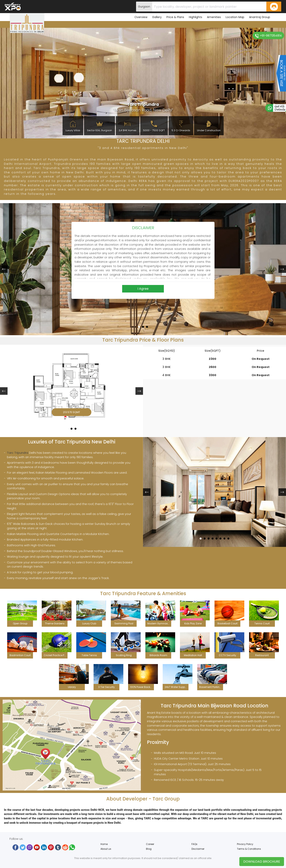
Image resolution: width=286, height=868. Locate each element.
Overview (141, 17)
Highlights (196, 17)
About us (106, 849)
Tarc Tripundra (18, 453)
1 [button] (139, 325)
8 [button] (228, 537)
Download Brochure (262, 862)
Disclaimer (198, 849)
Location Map (235, 17)
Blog (149, 849)
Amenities (214, 17)
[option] (71, 387)
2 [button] (143, 325)
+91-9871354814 (268, 36)
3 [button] (147, 325)
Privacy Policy (245, 844)
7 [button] (224, 537)
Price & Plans (175, 17)
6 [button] (220, 537)
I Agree (143, 289)
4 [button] (213, 537)
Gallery (157, 17)
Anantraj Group (260, 17)
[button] (4, 269)
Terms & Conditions (249, 849)
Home (104, 844)
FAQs (194, 844)
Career (150, 844)
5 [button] (216, 537)
